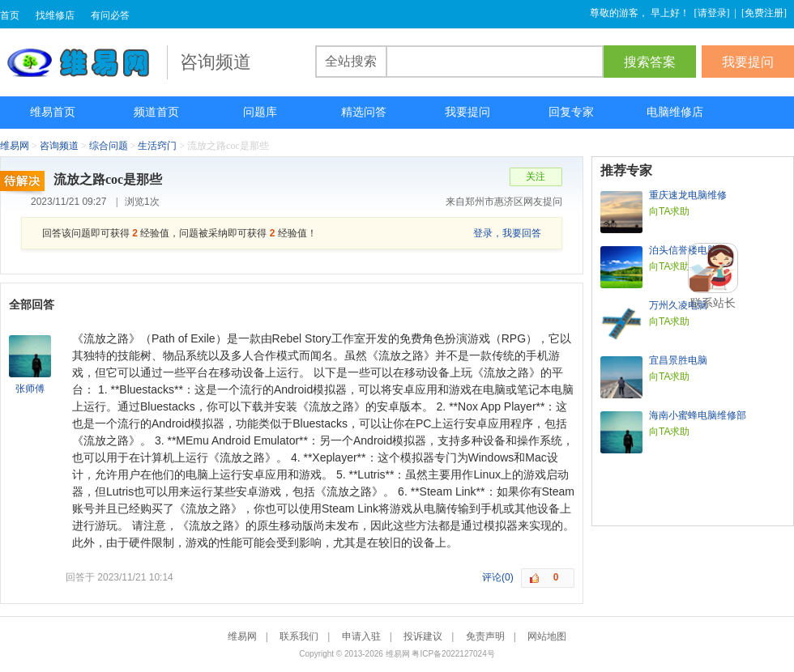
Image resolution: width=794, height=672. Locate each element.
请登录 (712, 13)
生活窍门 (157, 146)
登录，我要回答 (507, 233)
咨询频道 (59, 146)
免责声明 (485, 636)
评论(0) (498, 577)
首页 (10, 15)
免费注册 (764, 13)
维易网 (83, 62)
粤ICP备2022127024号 (453, 654)
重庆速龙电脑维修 (688, 195)
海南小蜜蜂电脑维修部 (698, 415)
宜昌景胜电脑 (678, 360)
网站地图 (547, 636)
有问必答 (110, 15)
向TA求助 (669, 211)
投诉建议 (423, 636)
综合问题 (109, 146)
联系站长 (713, 303)
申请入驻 (361, 636)
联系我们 (299, 636)
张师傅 (30, 389)
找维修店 (55, 15)
